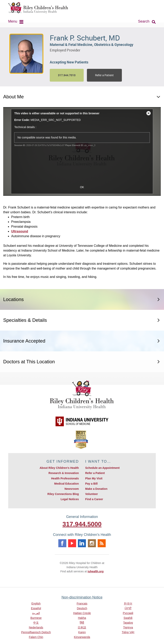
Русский (128, 613)
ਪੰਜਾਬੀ (128, 608)
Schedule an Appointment (102, 468)
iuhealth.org (96, 571)
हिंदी (82, 623)
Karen (82, 632)
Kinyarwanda (82, 637)
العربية (36, 613)
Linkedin (82, 543)
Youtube (72, 543)
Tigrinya (128, 627)
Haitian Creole (82, 613)
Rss (102, 543)
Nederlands (36, 627)
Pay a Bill (91, 484)
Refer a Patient (104, 75)
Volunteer (91, 494)
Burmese (36, 618)
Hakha (82, 618)
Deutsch (82, 608)
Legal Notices (70, 499)
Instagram (92, 543)
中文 (36, 623)
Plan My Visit (94, 478)
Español (36, 608)
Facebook (62, 543)
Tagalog (128, 623)
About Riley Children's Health (59, 468)
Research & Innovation (64, 473)
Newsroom (72, 489)
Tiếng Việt (128, 632)
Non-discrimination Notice (82, 597)
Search (144, 21)
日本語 (82, 627)
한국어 (128, 604)
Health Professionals (65, 478)
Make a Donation (96, 489)
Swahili (128, 618)
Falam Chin (36, 637)
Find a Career (94, 499)
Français (82, 604)
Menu (13, 21)
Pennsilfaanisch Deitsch (36, 632)
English (36, 604)
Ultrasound (20, 231)
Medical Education (67, 484)
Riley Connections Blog (63, 494)
